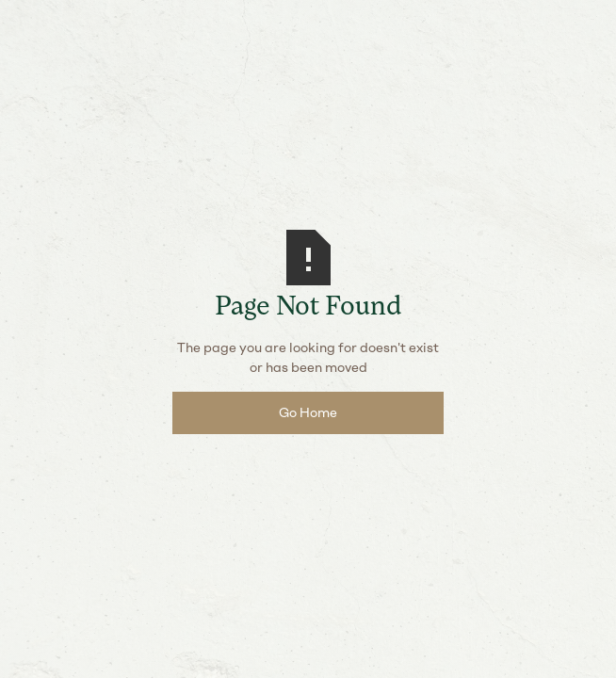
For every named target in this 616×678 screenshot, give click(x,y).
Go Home (308, 412)
